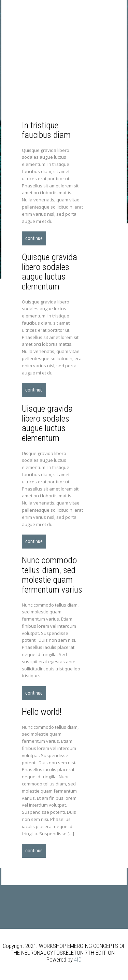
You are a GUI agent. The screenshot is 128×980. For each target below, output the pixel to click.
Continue (34, 238)
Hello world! (42, 712)
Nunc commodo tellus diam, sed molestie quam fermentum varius (52, 575)
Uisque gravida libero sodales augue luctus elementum (47, 423)
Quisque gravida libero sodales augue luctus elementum (49, 272)
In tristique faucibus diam (46, 130)
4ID (78, 960)
